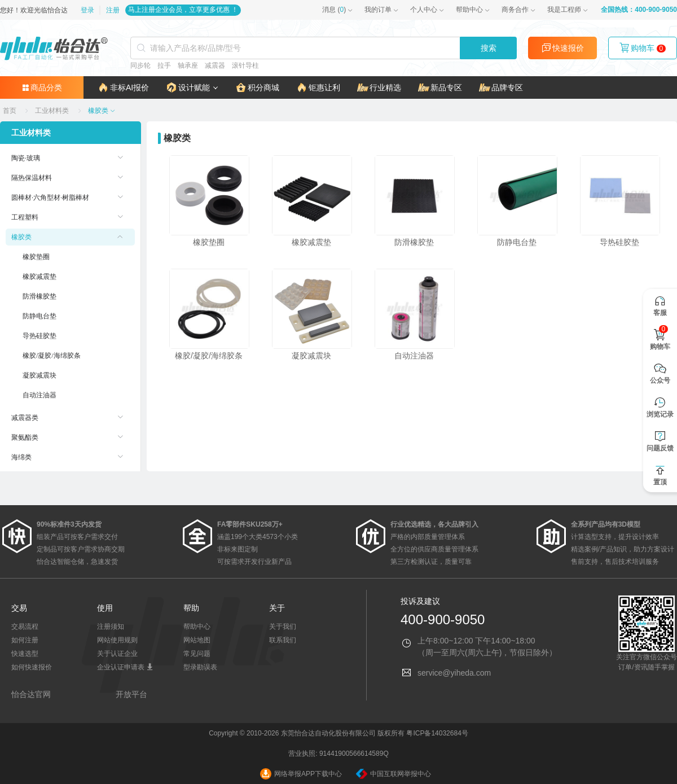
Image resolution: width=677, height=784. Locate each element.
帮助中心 (469, 10)
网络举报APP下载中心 (301, 774)
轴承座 (188, 65)
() (334, 10)
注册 (113, 10)
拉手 (164, 65)
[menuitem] (70, 158)
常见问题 (197, 654)
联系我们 (283, 640)
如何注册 (25, 640)
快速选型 (25, 654)
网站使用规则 (117, 640)
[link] (10, 111)
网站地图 (197, 640)
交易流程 (25, 627)
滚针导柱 (245, 65)
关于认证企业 (117, 654)
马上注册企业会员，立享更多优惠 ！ (183, 10)
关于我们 (283, 627)
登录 (88, 10)
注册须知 (111, 627)
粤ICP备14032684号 (437, 733)
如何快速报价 (32, 667)
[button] (192, 87)
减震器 (215, 65)
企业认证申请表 (125, 667)
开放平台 (131, 694)
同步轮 (140, 65)
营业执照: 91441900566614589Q (338, 754)
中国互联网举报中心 (394, 774)
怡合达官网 (31, 694)
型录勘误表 (200, 667)
